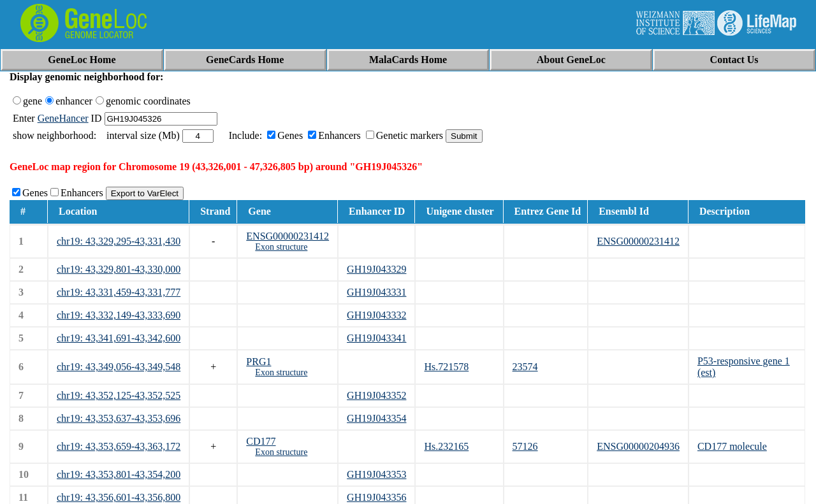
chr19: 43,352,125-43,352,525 (119, 395)
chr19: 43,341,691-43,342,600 (119, 338)
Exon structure (281, 247)
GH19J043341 (376, 338)
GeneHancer (63, 118)
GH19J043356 (376, 497)
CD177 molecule (732, 446)
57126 (525, 446)
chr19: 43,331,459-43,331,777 (119, 292)
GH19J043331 (376, 292)
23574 (525, 367)
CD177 (261, 441)
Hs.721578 (446, 367)
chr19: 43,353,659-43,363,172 (119, 446)
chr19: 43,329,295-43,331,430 (119, 241)
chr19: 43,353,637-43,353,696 (119, 418)
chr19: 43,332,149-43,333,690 (119, 315)
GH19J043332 (376, 315)
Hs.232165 (446, 446)
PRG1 (259, 362)
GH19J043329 (376, 269)
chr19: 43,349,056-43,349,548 (119, 367)
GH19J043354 (376, 418)
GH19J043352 (376, 395)
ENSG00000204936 (638, 446)
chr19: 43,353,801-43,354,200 (119, 474)
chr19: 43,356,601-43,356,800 (119, 497)
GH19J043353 (376, 474)
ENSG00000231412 (288, 236)
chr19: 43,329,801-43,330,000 (119, 269)
